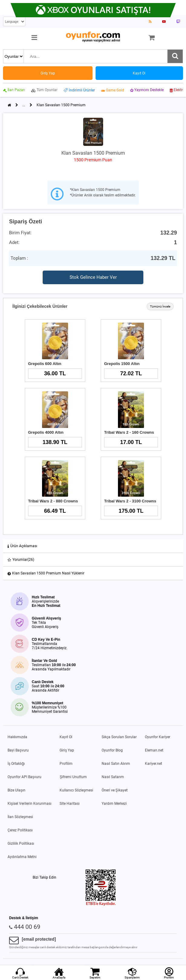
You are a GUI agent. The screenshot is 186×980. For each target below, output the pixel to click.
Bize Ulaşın (16, 790)
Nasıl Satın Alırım (116, 764)
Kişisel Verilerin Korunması (29, 804)
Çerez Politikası (20, 830)
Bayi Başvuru (18, 750)
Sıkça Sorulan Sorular (119, 737)
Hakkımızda (17, 737)
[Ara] (175, 56)
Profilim (66, 764)
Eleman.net (154, 750)
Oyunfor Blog (112, 750)
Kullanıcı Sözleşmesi (76, 790)
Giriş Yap (67, 750)
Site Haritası (70, 804)
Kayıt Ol (66, 737)
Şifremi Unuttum (73, 777)
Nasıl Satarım (113, 777)
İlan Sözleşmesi (20, 817)
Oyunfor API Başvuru (24, 777)
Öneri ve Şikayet (115, 790)
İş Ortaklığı (16, 764)
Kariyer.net (153, 764)
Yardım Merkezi (114, 804)
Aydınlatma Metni (22, 857)
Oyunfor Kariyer (158, 737)
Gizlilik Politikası (21, 844)
